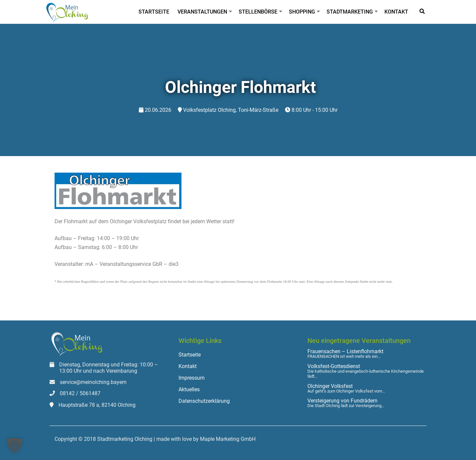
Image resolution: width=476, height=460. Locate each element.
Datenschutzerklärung (204, 401)
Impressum (192, 378)
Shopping (302, 12)
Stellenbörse (258, 12)
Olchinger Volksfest (330, 386)
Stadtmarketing (350, 12)
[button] (15, 445)
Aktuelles (189, 389)
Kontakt (396, 12)
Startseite (154, 12)
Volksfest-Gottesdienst (334, 366)
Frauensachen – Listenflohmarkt (345, 352)
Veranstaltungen (202, 12)
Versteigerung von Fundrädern (342, 401)
